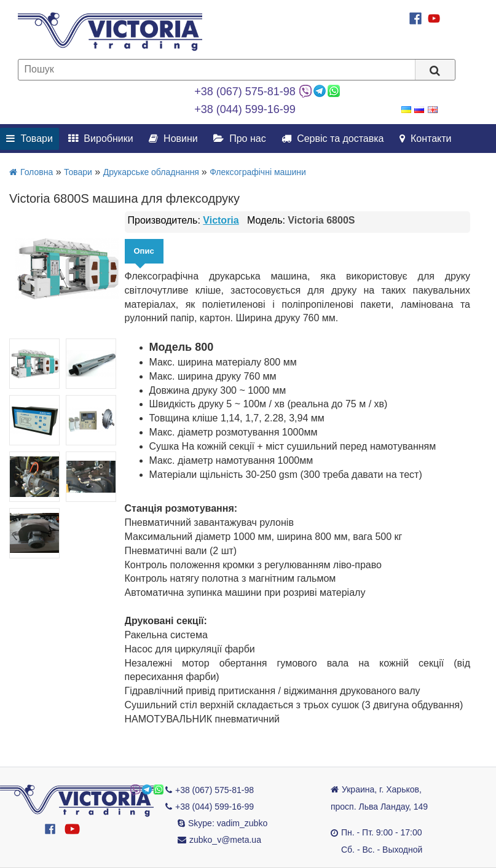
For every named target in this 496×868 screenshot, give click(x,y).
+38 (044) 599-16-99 (245, 109)
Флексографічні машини (258, 172)
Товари (30, 139)
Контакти (426, 139)
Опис (144, 251)
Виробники (101, 139)
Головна (31, 172)
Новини (173, 139)
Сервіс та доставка (333, 139)
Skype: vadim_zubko (228, 823)
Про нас (240, 139)
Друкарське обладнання (152, 172)
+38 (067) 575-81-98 (245, 92)
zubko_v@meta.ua (225, 840)
